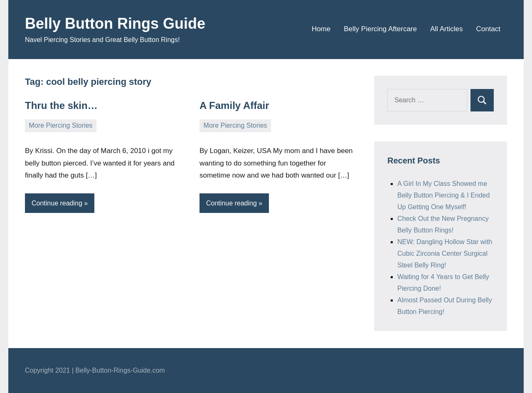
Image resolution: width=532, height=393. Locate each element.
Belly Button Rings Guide (115, 23)
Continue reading (57, 203)
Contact (488, 29)
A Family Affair (234, 105)
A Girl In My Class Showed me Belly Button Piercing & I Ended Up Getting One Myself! (443, 195)
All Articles (446, 29)
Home (321, 29)
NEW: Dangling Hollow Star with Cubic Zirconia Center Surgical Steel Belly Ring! (445, 253)
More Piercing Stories (61, 125)
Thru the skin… (61, 105)
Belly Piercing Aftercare (380, 29)
